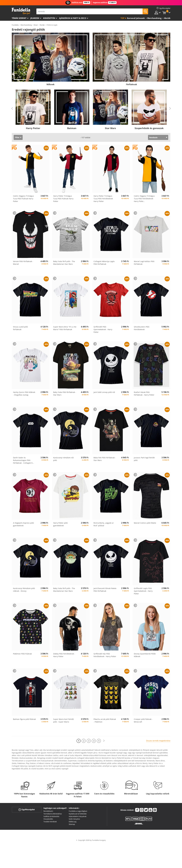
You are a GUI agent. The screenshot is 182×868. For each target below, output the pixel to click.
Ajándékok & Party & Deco (73, 18)
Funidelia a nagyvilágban (78, 811)
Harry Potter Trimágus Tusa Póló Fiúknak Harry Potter (63, 199)
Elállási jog (73, 822)
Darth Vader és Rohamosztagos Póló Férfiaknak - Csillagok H (24, 460)
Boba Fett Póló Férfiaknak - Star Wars (105, 459)
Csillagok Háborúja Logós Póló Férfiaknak (104, 263)
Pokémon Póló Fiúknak (22, 654)
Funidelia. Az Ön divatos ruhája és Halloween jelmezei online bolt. (21, 11)
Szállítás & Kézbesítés (51, 816)
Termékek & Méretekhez (53, 814)
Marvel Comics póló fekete (145, 523)
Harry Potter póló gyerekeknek (60, 524)
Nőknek (50, 84)
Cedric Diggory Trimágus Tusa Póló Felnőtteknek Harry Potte (144, 199)
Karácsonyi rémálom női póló (63, 459)
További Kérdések (50, 822)
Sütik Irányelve (74, 819)
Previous (12, 108)
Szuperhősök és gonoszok (149, 128)
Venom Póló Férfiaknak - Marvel (23, 263)
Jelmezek (35, 18)
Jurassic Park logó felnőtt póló (144, 459)
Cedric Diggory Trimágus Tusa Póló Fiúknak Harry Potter (23, 199)
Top (122, 18)
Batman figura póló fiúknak (24, 719)
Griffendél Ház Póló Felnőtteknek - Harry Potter (105, 655)
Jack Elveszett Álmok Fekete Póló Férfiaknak (105, 590)
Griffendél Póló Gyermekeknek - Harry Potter (103, 329)
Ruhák (42, 25)
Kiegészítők (49, 18)
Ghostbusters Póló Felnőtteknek (142, 328)
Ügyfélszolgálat (27, 810)
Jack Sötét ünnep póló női (104, 392)
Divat (36, 25)
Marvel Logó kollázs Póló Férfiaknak (144, 263)
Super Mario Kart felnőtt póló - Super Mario (64, 720)
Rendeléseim (48, 811)
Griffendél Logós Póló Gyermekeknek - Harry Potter (143, 591)
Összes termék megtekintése (158, 741)
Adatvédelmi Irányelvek (78, 816)
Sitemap (72, 824)
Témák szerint (19, 18)
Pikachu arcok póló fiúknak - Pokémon (105, 720)
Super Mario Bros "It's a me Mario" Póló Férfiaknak (65, 328)
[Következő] (104, 741)
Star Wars (110, 128)
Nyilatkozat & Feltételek (78, 814)
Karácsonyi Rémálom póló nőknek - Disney (24, 590)
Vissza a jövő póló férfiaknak (20, 328)
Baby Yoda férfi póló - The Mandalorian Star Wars (64, 263)
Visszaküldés (48, 819)
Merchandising (26, 25)
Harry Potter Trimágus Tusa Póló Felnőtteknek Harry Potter (103, 199)
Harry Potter (33, 128)
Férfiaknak (132, 84)
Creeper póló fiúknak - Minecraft (143, 720)
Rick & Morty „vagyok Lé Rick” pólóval (104, 524)
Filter (17, 137)
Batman (72, 128)
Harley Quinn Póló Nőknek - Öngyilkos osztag (24, 394)
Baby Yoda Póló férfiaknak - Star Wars (65, 394)
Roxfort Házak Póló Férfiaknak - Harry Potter (144, 394)
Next (170, 108)
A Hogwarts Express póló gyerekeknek (23, 524)
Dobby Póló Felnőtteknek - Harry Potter (64, 655)
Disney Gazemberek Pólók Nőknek (145, 655)
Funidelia (15, 25)
